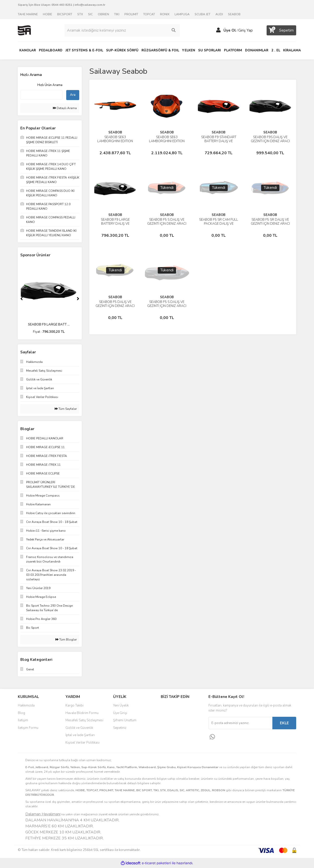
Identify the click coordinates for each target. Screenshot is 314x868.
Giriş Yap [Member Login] (246, 30)
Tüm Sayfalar (66, 409)
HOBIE (48, 14)
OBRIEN (103, 14)
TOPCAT (149, 14)
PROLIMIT (131, 14)
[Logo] (24, 30)
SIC (90, 14)
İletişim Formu (28, 728)
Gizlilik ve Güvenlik (79, 728)
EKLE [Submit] (284, 723)
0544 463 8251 (62, 5)
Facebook (177, 707)
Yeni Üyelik (121, 705)
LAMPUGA (182, 14)
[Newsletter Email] (240, 723)
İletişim (23, 720)
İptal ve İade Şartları (80, 735)
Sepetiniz (120, 728)
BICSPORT (65, 14)
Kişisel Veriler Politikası (83, 743)
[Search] (122, 30)
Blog (21, 713)
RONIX (165, 14)
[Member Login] (218, 30)
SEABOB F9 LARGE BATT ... (50, 325)
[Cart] (281, 30)
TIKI (117, 14)
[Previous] (22, 299)
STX (80, 14)
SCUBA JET (203, 14)
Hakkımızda (26, 705)
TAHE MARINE (28, 14)
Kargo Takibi (74, 705)
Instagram (177, 718)
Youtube (177, 728)
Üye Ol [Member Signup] (230, 30)
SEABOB (234, 14)
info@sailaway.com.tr (90, 5)
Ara (73, 95)
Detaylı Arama (65, 108)
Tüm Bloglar (66, 640)
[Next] (78, 299)
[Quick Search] (41, 95)
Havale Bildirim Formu (82, 713)
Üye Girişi (120, 713)
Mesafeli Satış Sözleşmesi (84, 720)
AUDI (219, 14)
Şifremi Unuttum (125, 720)
